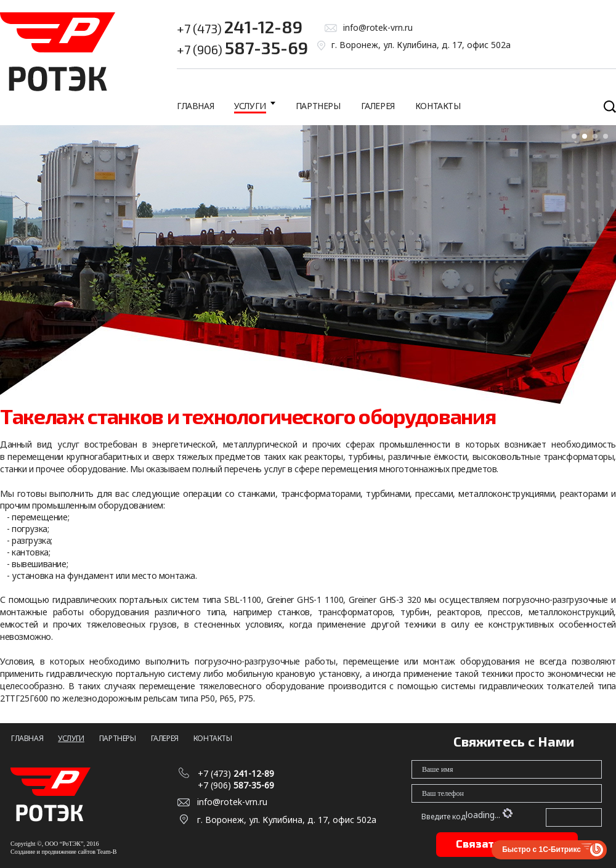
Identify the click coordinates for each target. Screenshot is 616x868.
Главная (195, 106)
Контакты (438, 106)
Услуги (250, 106)
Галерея (378, 106)
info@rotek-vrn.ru (378, 27)
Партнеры (318, 106)
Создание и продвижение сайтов (53, 852)
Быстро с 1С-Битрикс (541, 850)
